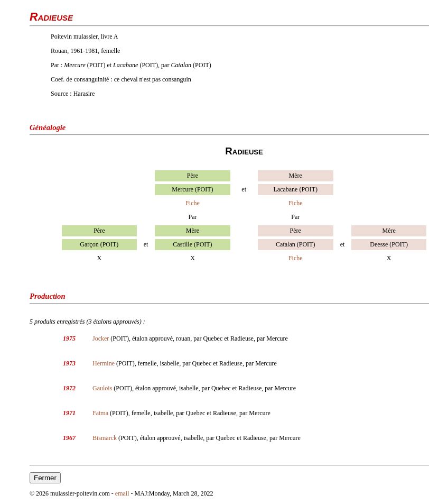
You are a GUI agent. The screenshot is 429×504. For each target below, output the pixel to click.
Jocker (101, 338)
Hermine (104, 363)
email (122, 493)
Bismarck (105, 438)
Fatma (100, 413)
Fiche (193, 203)
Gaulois (102, 388)
